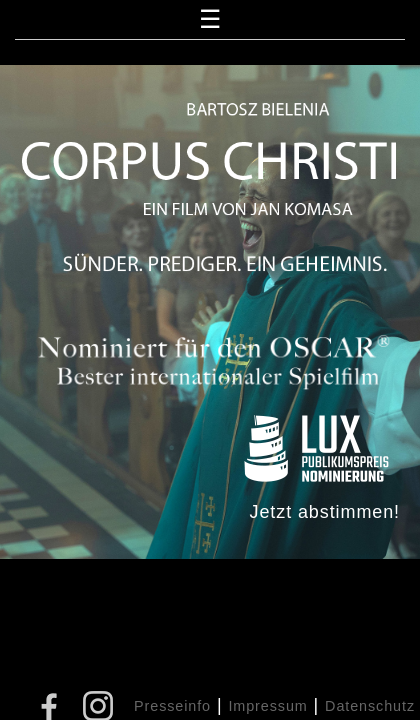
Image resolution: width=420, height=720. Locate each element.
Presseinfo (172, 706)
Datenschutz (370, 706)
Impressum (267, 706)
